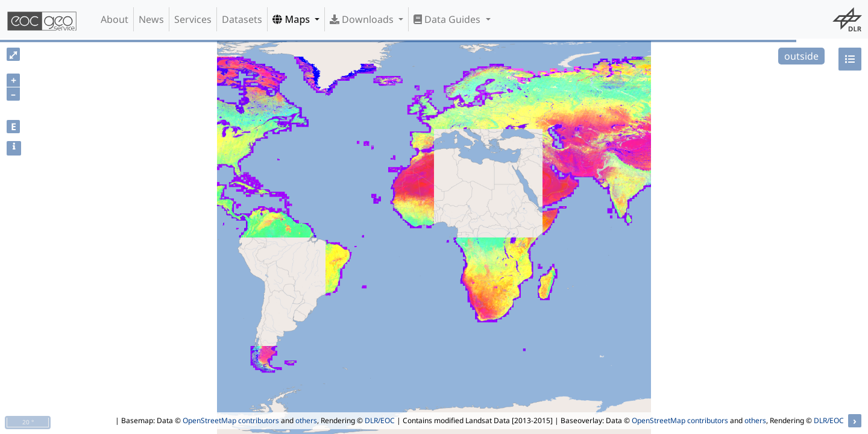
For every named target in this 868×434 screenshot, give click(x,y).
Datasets (242, 19)
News (151, 19)
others (306, 420)
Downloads (363, 19)
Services (193, 19)
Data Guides (448, 19)
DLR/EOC (380, 420)
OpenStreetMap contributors (231, 420)
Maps (292, 19)
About (115, 19)
